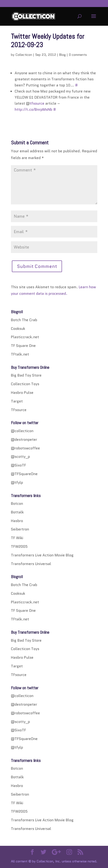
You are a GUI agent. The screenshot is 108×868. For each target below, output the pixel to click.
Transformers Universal (31, 564)
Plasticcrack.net (25, 337)
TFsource (19, 410)
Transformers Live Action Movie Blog (42, 555)
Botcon (17, 503)
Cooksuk (18, 329)
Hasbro (17, 521)
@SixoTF (18, 465)
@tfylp (17, 482)
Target (17, 401)
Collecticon (24, 55)
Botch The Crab (24, 320)
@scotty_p (20, 457)
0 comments (78, 55)
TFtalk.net (20, 354)
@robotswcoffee (25, 448)
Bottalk (17, 512)
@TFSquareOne (24, 474)
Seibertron (20, 529)
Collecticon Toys (25, 384)
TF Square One (23, 346)
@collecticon (22, 431)
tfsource (37, 103)
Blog (62, 55)
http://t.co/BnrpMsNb (33, 109)
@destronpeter (24, 439)
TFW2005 (19, 546)
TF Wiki (17, 538)
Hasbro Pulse (22, 393)
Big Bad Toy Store (26, 375)
